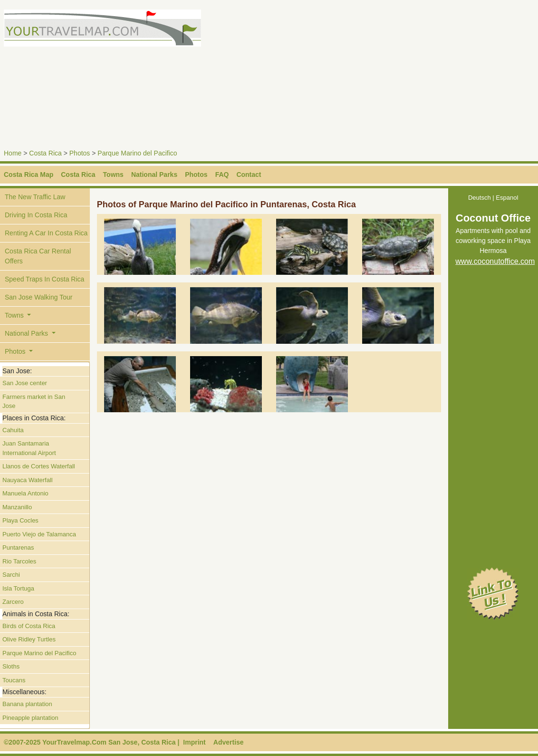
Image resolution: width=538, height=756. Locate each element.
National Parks (154, 174)
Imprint (194, 742)
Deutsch (480, 198)
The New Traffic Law (35, 197)
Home (13, 153)
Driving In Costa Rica (36, 215)
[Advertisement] (405, 76)
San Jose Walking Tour (38, 297)
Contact (249, 174)
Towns (113, 174)
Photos (80, 153)
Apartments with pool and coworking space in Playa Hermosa (493, 241)
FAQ (222, 174)
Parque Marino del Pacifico (137, 153)
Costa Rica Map (29, 174)
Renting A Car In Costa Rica (46, 233)
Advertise (229, 742)
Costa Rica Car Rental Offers (38, 256)
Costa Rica (45, 153)
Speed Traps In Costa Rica (44, 279)
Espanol (507, 198)
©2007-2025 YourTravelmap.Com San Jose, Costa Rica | (91, 742)
